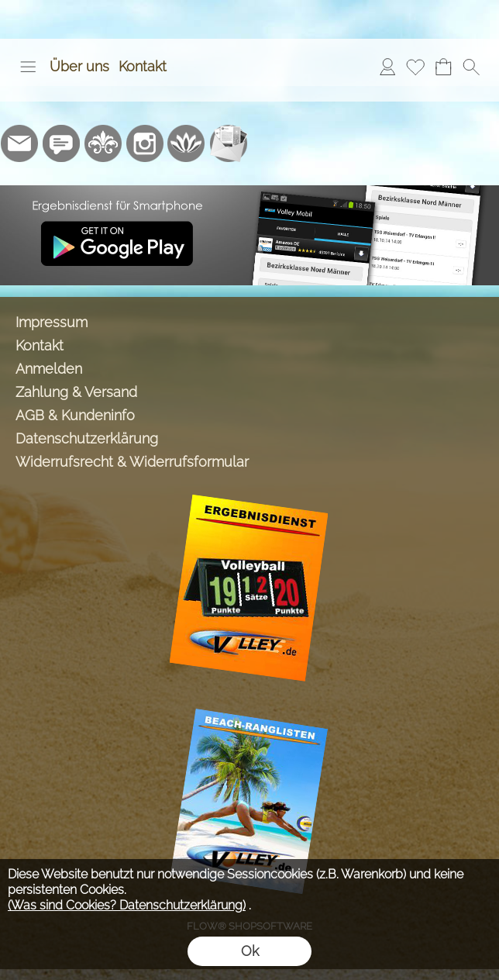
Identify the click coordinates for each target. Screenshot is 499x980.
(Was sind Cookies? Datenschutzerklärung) (127, 905)
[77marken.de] (61, 143)
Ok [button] (250, 951)
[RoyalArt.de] (103, 143)
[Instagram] (145, 143)
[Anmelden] (387, 67)
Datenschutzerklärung (87, 438)
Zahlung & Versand (76, 392)
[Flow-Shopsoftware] (187, 143)
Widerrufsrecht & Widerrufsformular (132, 462)
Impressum (52, 322)
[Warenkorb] (443, 67)
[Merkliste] (415, 67)
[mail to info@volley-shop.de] (19, 143)
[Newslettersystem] (229, 143)
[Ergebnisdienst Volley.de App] (250, 192)
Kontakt (143, 66)
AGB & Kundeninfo (75, 415)
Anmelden (49, 369)
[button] (28, 67)
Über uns (79, 66)
